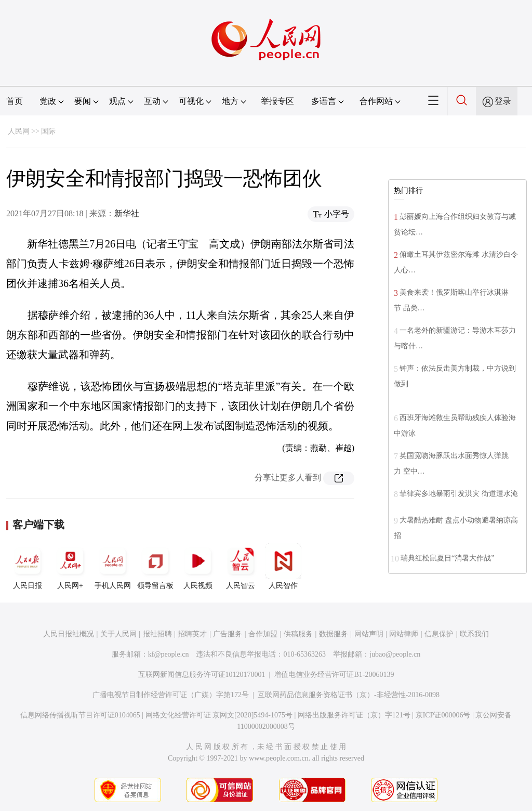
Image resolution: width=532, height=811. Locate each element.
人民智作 (283, 566)
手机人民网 (113, 566)
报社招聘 (157, 634)
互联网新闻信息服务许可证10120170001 (202, 675)
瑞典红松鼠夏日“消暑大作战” (447, 558)
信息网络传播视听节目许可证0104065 (80, 715)
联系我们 (474, 634)
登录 (503, 101)
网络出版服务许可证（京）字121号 (354, 715)
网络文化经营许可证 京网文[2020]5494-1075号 (219, 715)
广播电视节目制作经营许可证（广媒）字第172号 (171, 695)
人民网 (19, 131)
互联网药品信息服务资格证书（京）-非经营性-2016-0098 (349, 695)
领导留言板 (155, 566)
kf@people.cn (169, 654)
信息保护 (439, 634)
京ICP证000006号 (443, 715)
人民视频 (198, 566)
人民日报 (28, 566)
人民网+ (70, 566)
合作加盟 (263, 634)
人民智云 (241, 566)
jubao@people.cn (395, 654)
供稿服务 (298, 634)
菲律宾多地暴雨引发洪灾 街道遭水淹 (459, 494)
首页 (15, 101)
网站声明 (369, 634)
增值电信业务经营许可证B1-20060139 (334, 675)
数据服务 (334, 634)
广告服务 (228, 634)
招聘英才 (192, 634)
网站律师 (404, 634)
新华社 (127, 213)
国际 (48, 131)
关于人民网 (118, 634)
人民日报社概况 (69, 634)
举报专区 (277, 101)
